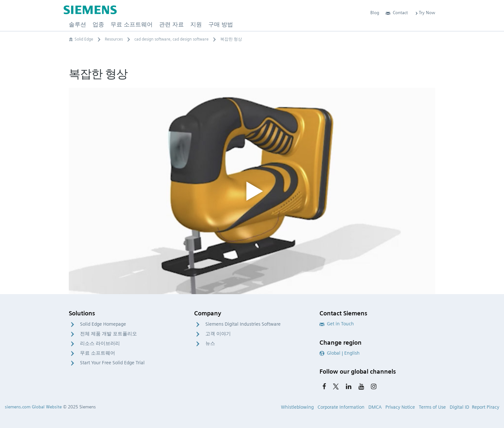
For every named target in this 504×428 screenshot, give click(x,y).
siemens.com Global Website (33, 407)
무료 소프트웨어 (98, 353)
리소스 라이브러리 (100, 343)
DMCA (375, 407)
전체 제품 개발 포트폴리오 (108, 334)
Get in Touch (337, 324)
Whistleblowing (297, 407)
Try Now (425, 13)
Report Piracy (486, 407)
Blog (375, 13)
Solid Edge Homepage (103, 324)
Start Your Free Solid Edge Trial (112, 363)
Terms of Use (432, 407)
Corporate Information (341, 407)
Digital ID (459, 407)
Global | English (340, 353)
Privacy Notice (400, 407)
